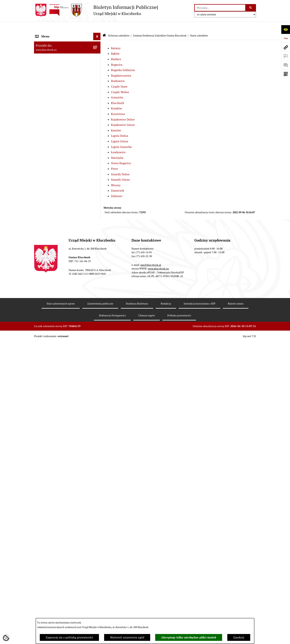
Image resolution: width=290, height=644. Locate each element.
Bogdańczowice (121, 66)
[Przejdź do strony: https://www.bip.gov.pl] (286, 38)
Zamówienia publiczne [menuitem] (51, 535)
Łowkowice (118, 142)
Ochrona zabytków (119, 26)
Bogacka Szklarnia (123, 60)
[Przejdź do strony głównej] (96, 10)
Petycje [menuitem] (40, 585)
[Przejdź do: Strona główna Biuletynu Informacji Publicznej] (104, 26)
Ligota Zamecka (121, 137)
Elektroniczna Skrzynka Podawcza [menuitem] (58, 615)
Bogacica (117, 55)
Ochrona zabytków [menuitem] (48, 161)
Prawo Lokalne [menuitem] (45, 117)
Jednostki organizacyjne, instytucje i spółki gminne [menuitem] (64, 81)
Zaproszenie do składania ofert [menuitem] (56, 566)
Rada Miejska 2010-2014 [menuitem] (52, 64)
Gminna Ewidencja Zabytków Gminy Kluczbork (160, 26)
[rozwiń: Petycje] (98, 585)
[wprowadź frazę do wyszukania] (220, 8)
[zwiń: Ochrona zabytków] (98, 162)
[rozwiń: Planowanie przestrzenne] (98, 154)
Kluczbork (118, 93)
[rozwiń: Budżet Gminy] (98, 124)
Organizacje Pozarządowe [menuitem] (53, 592)
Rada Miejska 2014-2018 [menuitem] (52, 56)
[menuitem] (67, 173)
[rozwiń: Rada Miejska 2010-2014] (98, 64)
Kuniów (116, 120)
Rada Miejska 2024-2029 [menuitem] (52, 41)
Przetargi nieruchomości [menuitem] (52, 147)
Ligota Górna (120, 131)
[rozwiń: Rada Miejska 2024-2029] (98, 42)
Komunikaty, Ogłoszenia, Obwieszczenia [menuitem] (62, 607)
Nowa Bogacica (121, 153)
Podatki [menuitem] (41, 139)
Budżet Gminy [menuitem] (45, 124)
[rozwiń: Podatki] (98, 139)
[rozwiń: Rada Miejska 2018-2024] (98, 49)
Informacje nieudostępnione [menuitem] (54, 98)
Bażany (116, 38)
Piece (114, 159)
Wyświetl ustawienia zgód (127, 637)
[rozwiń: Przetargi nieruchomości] (98, 147)
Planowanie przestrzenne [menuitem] (52, 154)
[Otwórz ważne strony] (286, 56)
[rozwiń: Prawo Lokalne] (98, 117)
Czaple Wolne (120, 82)
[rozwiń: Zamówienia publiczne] (98, 535)
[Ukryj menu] (97, 27)
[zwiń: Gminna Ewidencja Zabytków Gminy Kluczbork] (98, 171)
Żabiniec (117, 186)
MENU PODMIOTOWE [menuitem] (50, 34)
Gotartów (117, 88)
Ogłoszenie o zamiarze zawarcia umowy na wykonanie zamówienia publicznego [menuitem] (64, 575)
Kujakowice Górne (123, 115)
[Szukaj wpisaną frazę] (251, 8)
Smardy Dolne (120, 164)
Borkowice (118, 71)
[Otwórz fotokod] (286, 74)
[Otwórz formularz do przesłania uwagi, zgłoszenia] (286, 65)
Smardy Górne (120, 170)
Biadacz (116, 49)
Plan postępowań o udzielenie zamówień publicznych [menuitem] (63, 556)
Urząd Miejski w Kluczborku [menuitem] (54, 71)
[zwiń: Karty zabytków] (98, 213)
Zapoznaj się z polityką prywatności (69, 637)
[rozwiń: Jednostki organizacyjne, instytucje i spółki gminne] (98, 79)
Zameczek (118, 181)
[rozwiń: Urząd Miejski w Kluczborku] (98, 71)
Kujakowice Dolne (123, 109)
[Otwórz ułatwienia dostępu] (286, 29)
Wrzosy (116, 175)
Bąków (115, 44)
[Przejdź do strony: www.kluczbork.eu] (286, 47)
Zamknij (239, 637)
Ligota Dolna (119, 126)
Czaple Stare (119, 77)
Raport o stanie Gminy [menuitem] (50, 132)
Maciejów (117, 148)
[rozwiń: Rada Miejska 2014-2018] (98, 56)
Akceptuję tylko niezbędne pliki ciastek (189, 637)
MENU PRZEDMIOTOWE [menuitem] (52, 90)
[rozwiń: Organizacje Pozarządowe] (98, 593)
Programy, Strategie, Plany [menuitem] (53, 600)
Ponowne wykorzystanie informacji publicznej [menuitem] (59, 107)
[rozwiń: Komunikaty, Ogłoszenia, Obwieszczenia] (98, 607)
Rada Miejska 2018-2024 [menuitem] (52, 49)
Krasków (117, 99)
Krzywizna (118, 104)
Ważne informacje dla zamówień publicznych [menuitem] (57, 544)
